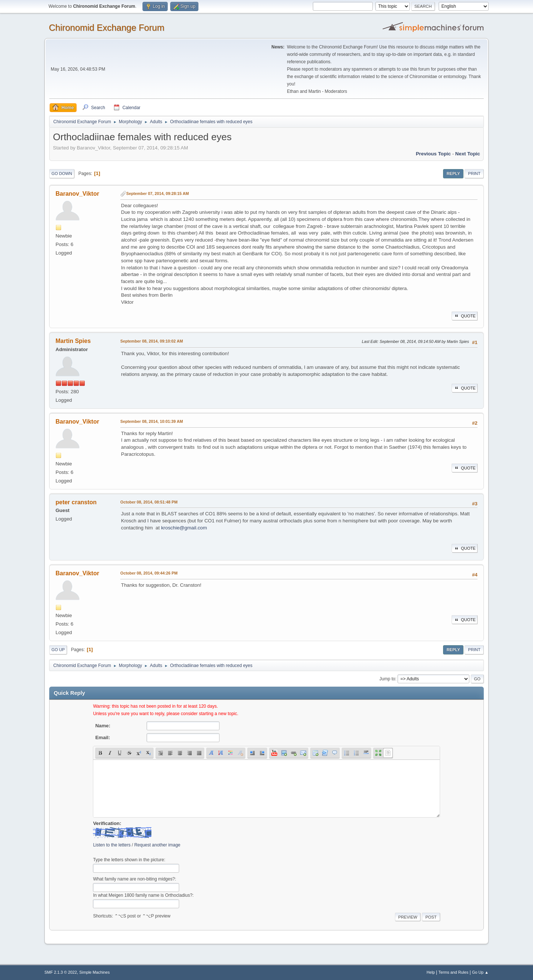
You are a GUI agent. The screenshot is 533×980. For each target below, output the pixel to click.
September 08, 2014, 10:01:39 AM (152, 421)
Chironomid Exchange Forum (107, 28)
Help (431, 972)
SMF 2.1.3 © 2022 (61, 972)
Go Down (62, 174)
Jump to (387, 679)
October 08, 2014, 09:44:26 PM (149, 573)
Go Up (58, 650)
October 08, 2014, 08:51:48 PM (149, 502)
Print (474, 174)
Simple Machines (94, 972)
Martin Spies (73, 341)
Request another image (157, 845)
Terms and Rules (454, 972)
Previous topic (433, 154)
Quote (465, 316)
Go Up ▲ (480, 972)
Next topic (468, 154)
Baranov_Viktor (77, 194)
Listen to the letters (112, 845)
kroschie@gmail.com (184, 528)
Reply (453, 174)
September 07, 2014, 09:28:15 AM (157, 193)
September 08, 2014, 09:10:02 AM (152, 341)
